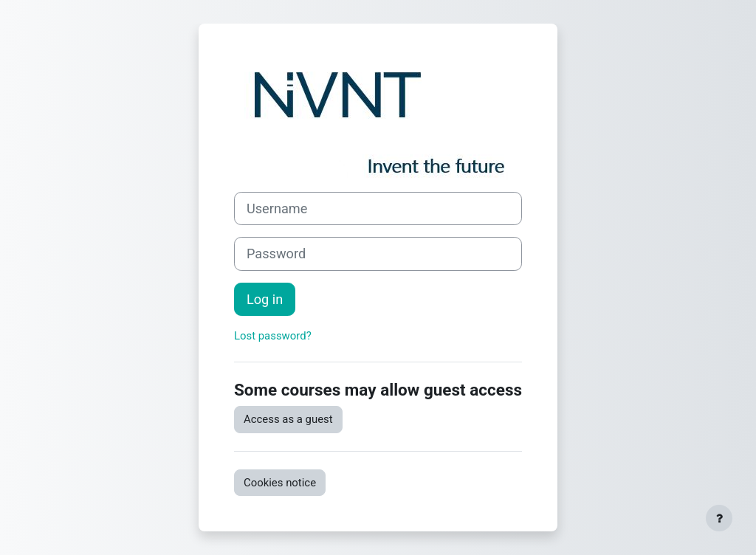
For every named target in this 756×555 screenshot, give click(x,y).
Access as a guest (288, 419)
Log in (265, 299)
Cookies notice (280, 483)
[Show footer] (719, 518)
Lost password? (273, 336)
